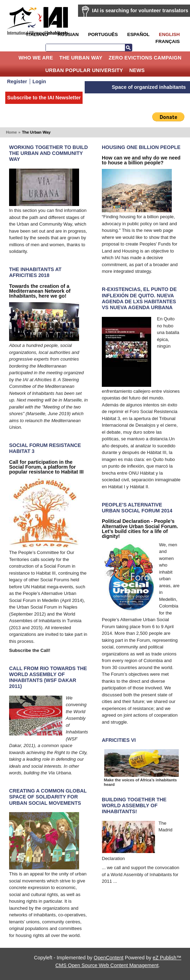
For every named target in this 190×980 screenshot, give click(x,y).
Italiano (37, 34)
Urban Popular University (84, 70)
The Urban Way (81, 58)
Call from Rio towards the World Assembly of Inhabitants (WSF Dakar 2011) (48, 677)
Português (103, 34)
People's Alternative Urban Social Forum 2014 (137, 508)
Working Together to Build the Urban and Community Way (48, 153)
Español (138, 34)
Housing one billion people (141, 147)
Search (128, 48)
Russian (68, 34)
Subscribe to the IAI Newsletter (44, 98)
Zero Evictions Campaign (145, 58)
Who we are (36, 58)
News (137, 70)
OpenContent (109, 958)
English (169, 34)
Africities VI (119, 740)
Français (167, 41)
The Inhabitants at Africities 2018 (35, 272)
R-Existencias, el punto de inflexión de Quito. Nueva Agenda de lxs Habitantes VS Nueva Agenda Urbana (139, 298)
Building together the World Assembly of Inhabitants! (134, 805)
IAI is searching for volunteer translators (140, 10)
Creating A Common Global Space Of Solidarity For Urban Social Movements (48, 797)
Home (10, 58)
